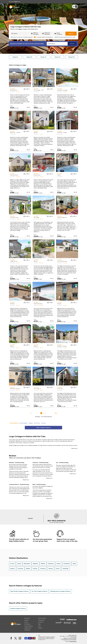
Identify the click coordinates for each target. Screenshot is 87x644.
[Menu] (75, 7)
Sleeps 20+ (72, 57)
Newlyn (28, 569)
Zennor (59, 564)
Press (40, 626)
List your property (29, 626)
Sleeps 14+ (58, 57)
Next (56, 413)
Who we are (27, 618)
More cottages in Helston (43, 428)
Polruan (35, 569)
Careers (26, 622)
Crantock (43, 569)
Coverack (20, 569)
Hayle (74, 564)
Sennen (51, 569)
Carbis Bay (65, 569)
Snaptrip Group (73, 641)
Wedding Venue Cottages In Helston (60, 591)
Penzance (51, 564)
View (28, 107)
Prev (31, 413)
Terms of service (42, 618)
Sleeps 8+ (15, 57)
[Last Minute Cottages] (14, 7)
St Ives (58, 569)
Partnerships (27, 624)
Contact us (41, 622)
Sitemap (40, 628)
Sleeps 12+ (43, 57)
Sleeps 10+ (29, 57)
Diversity (26, 620)
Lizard (19, 564)
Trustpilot (30, 518)
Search (71, 34)
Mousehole (27, 564)
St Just (12, 564)
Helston (13, 569)
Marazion (35, 564)
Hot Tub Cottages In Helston (40, 591)
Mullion (43, 564)
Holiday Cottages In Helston (18, 608)
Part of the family (15, 2)
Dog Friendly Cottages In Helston (19, 591)
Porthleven (67, 564)
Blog (39, 624)
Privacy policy (41, 620)
